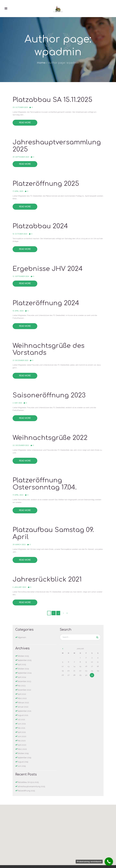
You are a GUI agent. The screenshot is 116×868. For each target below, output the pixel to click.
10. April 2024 (18, 307)
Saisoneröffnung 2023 (48, 391)
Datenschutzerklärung (58, 859)
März (22, 689)
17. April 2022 (18, 489)
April (22, 656)
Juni (22, 714)
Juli (21, 709)
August (23, 705)
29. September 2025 (21, 156)
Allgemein (22, 630)
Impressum (58, 862)
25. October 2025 (20, 107)
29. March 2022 (19, 538)
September (24, 652)
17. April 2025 (18, 190)
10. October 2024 (20, 232)
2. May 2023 (17, 398)
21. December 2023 (20, 356)
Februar (23, 693)
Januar (23, 697)
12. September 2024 (21, 274)
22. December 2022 (21, 440)
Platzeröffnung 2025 (45, 182)
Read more (25, 122)
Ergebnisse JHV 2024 (47, 266)
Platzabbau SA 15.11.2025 (52, 100)
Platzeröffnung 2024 (45, 300)
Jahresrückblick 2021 (46, 573)
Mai (21, 677)
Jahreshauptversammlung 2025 (56, 145)
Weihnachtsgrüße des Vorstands (48, 345)
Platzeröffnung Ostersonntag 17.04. (44, 478)
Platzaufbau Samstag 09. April (53, 527)
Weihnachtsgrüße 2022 (49, 433)
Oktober (23, 648)
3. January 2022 (19, 580)
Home (41, 63)
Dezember (24, 673)
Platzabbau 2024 (40, 224)
